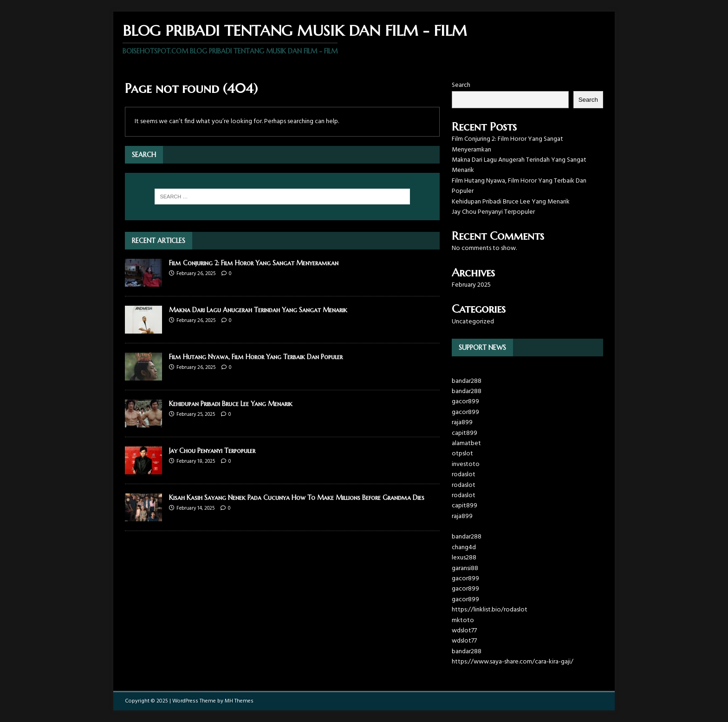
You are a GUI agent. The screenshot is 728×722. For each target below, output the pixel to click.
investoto (466, 464)
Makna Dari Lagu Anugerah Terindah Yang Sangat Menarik (258, 310)
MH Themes (239, 701)
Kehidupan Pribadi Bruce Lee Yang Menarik (231, 404)
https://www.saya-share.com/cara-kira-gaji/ (513, 662)
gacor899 (465, 402)
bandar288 (467, 381)
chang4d (464, 548)
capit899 (465, 433)
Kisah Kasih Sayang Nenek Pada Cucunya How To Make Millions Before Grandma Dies (297, 498)
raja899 (462, 423)
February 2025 (471, 285)
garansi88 (465, 568)
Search (461, 85)
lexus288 (464, 558)
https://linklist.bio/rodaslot (490, 610)
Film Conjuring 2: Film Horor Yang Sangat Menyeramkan (254, 263)
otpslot (462, 454)
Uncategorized (473, 322)
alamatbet (466, 443)
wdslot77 (464, 631)
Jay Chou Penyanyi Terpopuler (212, 451)
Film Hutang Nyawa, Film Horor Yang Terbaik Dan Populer (256, 357)
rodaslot (464, 475)
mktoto (463, 620)
